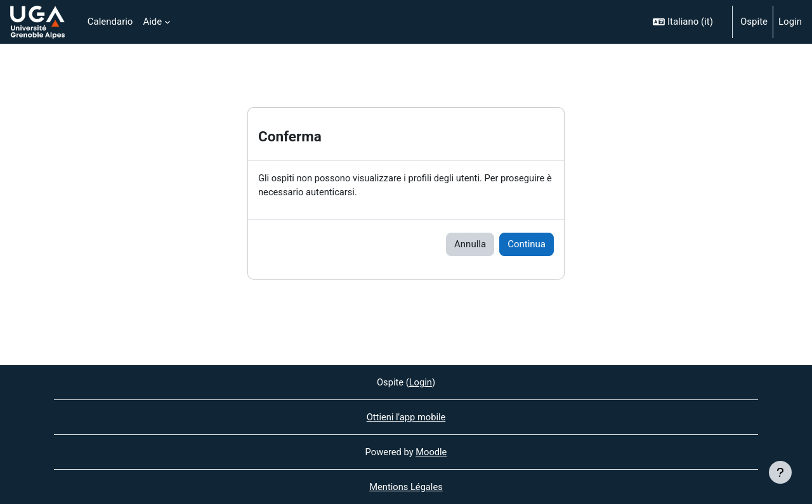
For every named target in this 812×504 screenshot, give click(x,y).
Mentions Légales (406, 487)
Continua (527, 245)
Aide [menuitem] (152, 22)
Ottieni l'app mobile (406, 417)
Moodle (432, 451)
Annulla (470, 245)
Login (790, 22)
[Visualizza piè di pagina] (780, 472)
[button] (687, 22)
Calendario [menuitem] (110, 22)
